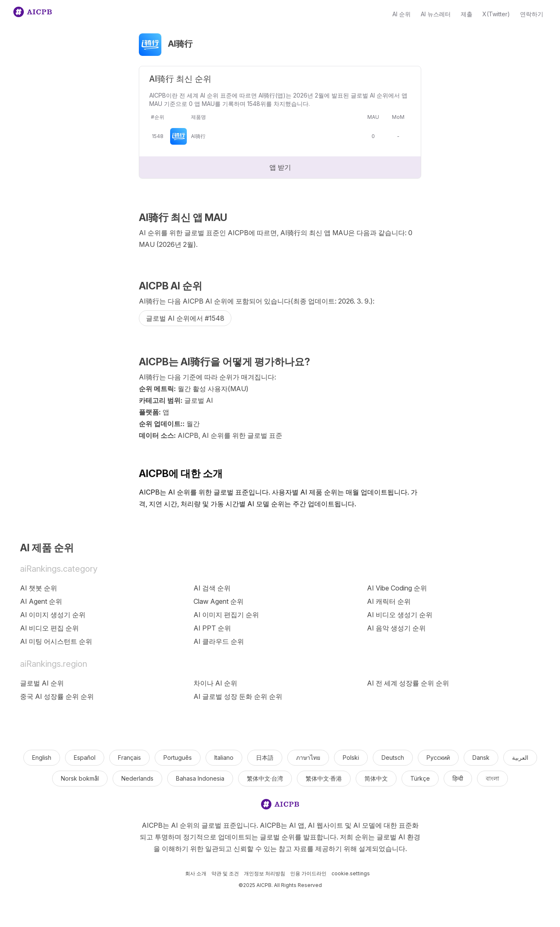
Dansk (481, 757)
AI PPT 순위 (212, 628)
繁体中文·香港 (324, 778)
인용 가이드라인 (308, 873)
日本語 (265, 757)
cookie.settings (351, 873)
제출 (467, 14)
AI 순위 (402, 14)
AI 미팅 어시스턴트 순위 (56, 641)
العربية (520, 757)
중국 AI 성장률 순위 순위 (57, 696)
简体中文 (376, 778)
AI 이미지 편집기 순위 (226, 615)
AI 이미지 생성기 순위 (53, 615)
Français (129, 757)
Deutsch (393, 757)
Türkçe (420, 778)
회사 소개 (196, 873)
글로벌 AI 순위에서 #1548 (185, 318)
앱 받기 (280, 167)
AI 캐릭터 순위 (389, 601)
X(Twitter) (496, 14)
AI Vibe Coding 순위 (397, 588)
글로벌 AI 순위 (42, 683)
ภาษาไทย (308, 757)
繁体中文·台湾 (265, 778)
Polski (351, 757)
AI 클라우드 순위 (219, 641)
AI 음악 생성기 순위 (396, 628)
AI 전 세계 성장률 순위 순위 (408, 683)
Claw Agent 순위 (218, 601)
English (42, 757)
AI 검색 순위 (212, 588)
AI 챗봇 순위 (39, 588)
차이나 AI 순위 (215, 683)
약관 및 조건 (225, 873)
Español (85, 757)
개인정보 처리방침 (265, 873)
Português (178, 757)
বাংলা (492, 778)
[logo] (280, 806)
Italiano (224, 757)
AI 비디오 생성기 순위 (400, 615)
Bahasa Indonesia (200, 778)
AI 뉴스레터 (436, 14)
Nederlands (137, 778)
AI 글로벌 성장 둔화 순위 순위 (238, 696)
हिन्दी (458, 778)
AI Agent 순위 (41, 601)
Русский (438, 757)
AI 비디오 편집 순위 (49, 628)
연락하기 (532, 14)
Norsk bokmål (80, 778)
